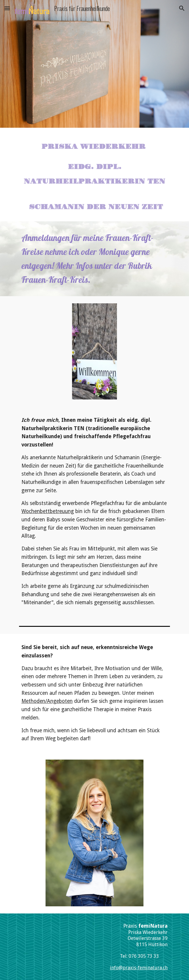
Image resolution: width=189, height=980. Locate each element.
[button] (7, 8)
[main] (94, 175)
